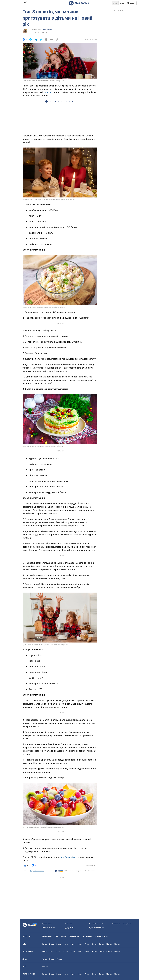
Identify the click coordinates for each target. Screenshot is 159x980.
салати (47, 92)
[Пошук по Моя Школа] (131, 3)
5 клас (73, 944)
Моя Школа (69, 871)
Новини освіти (101, 936)
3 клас (59, 944)
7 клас (87, 944)
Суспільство (75, 936)
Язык (122, 3)
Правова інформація (96, 924)
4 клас (66, 944)
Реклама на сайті (48, 928)
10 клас (109, 944)
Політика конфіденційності (122, 924)
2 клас (51, 944)
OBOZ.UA (27, 936)
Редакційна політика (37, 871)
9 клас (101, 944)
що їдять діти (68, 857)
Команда (69, 924)
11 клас (117, 944)
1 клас (44, 944)
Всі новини (87, 936)
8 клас (94, 944)
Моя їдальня (48, 30)
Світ (57, 936)
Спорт (64, 936)
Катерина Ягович (35, 30)
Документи (69, 928)
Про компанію (47, 924)
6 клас (80, 944)
